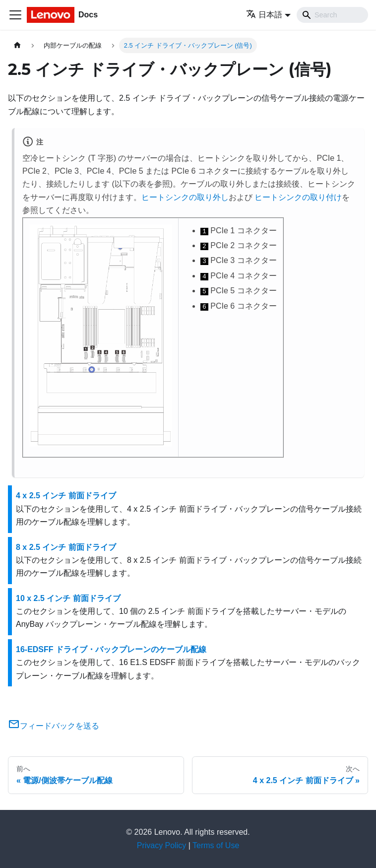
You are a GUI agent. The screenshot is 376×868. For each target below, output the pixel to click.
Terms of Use (216, 845)
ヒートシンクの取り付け (298, 197)
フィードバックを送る (54, 726)
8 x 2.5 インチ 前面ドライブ (66, 547)
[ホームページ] (17, 45)
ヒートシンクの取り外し (185, 197)
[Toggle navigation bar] (15, 15)
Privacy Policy (162, 845)
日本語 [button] (264, 15)
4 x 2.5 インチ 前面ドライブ (66, 496)
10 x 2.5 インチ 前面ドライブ (68, 598)
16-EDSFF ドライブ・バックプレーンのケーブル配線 (111, 649)
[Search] (332, 15)
